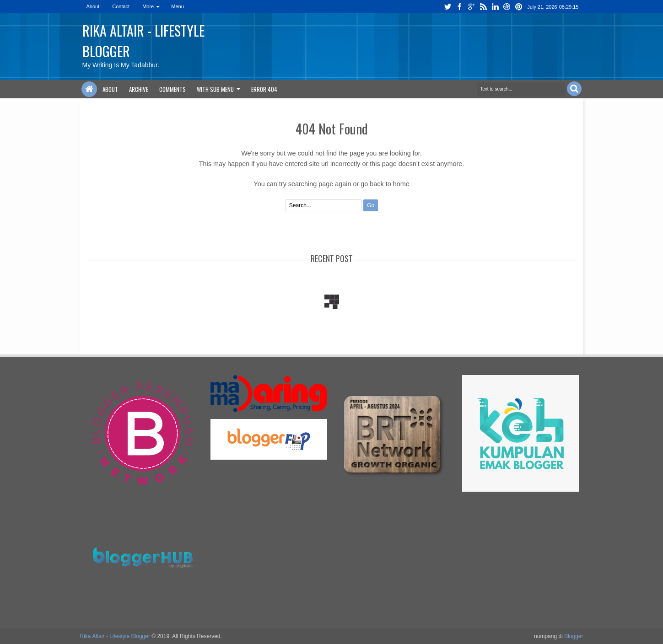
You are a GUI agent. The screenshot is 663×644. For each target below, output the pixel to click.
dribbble (507, 7)
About (93, 6)
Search (574, 89)
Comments (172, 89)
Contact (121, 6)
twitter (447, 7)
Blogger (574, 636)
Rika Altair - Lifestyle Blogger (115, 636)
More (148, 6)
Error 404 (264, 89)
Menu (178, 6)
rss (483, 7)
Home (89, 89)
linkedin (495, 7)
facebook (459, 7)
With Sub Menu (215, 89)
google (471, 7)
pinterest (519, 7)
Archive (139, 89)
